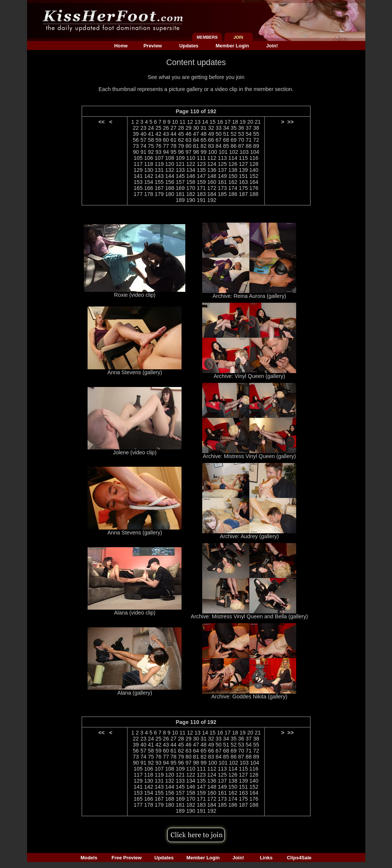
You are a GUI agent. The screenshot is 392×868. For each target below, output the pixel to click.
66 (211, 140)
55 (256, 134)
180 (170, 194)
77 (166, 146)
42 (158, 134)
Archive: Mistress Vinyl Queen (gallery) (250, 456)
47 (196, 134)
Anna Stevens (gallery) (135, 372)
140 (254, 170)
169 (180, 188)
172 (212, 188)
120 (170, 164)
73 (136, 146)
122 (191, 164)
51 (226, 134)
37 (249, 128)
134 (191, 170)
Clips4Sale (299, 858)
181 (180, 194)
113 (222, 158)
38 (256, 128)
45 (181, 134)
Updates (189, 46)
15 (213, 122)
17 (228, 122)
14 (205, 122)
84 (219, 146)
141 (138, 176)
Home (121, 46)
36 (241, 128)
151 (244, 176)
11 (182, 122)
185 (222, 194)
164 (254, 182)
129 (138, 170)
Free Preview (127, 858)
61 (173, 140)
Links (266, 858)
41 (151, 134)
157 (180, 182)
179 (159, 194)
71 (249, 140)
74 (143, 146)
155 (159, 182)
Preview (153, 46)
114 (233, 158)
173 (222, 188)
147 (201, 176)
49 (211, 134)
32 (211, 128)
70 (241, 140)
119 (159, 164)
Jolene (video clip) (135, 452)
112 (212, 158)
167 (159, 188)
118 (148, 164)
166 (148, 188)
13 (198, 122)
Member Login (232, 46)
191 (201, 200)
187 (244, 194)
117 (138, 164)
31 (204, 128)
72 (256, 140)
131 (159, 170)
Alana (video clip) (135, 613)
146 (191, 176)
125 (222, 164)
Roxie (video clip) (135, 295)
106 (148, 158)
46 (188, 134)
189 (180, 200)
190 (191, 200)
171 (201, 188)
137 (222, 170)
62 (181, 140)
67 (219, 140)
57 (143, 140)
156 (170, 182)
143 (159, 176)
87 (241, 146)
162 (233, 182)
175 (244, 188)
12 (190, 122)
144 (170, 176)
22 (136, 128)
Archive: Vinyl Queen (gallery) (249, 376)
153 (138, 182)
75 (151, 146)
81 (196, 146)
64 (196, 140)
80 (188, 146)
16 (220, 122)
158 (191, 182)
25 (158, 128)
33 (219, 128)
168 (170, 188)
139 (244, 170)
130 (148, 170)
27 (173, 128)
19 (243, 122)
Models (89, 858)
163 (244, 182)
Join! (272, 46)
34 (226, 128)
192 (212, 200)
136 (212, 170)
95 (173, 152)
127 (244, 164)
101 (223, 152)
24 (151, 128)
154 (148, 182)
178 (148, 194)
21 (258, 122)
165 (138, 188)
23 (143, 128)
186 (233, 194)
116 (254, 158)
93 (158, 152)
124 (212, 164)
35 (234, 128)
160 (212, 182)
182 (191, 194)
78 (173, 146)
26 (166, 128)
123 (201, 164)
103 (244, 152)
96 (181, 152)
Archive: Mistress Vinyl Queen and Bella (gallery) (250, 616)
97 (188, 152)
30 (196, 128)
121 (180, 164)
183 (201, 194)
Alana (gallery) (135, 693)
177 (138, 194)
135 (201, 170)
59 (158, 140)
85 (226, 146)
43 (166, 134)
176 (254, 188)
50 (219, 134)
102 (234, 152)
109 (180, 158)
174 (233, 188)
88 (249, 146)
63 (188, 140)
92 (151, 152)
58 (151, 140)
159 (201, 182)
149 (222, 176)
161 (222, 182)
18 (235, 122)
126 (233, 164)
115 (244, 158)
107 (159, 158)
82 (204, 146)
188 (254, 194)
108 (170, 158)
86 (234, 146)
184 (212, 194)
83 (211, 146)
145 (180, 176)
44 (173, 134)
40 (143, 134)
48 (204, 134)
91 (143, 152)
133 (180, 170)
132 (170, 170)
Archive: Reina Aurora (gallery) (249, 296)
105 (138, 158)
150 (233, 176)
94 (166, 152)
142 (148, 176)
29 (188, 128)
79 (181, 146)
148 (212, 176)
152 (254, 176)
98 (196, 152)
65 (204, 140)
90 (136, 152)
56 (136, 140)
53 (241, 134)
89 (256, 146)
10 (175, 122)
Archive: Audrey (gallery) (249, 536)
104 (255, 152)
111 (201, 158)
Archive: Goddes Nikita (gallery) (249, 697)
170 (191, 188)
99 (204, 152)
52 (234, 134)
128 (254, 164)
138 (233, 170)
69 (234, 140)
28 (181, 128)
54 (249, 134)
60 (166, 140)
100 (213, 152)
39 (136, 134)
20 (250, 122)
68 (226, 140)
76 (158, 146)
